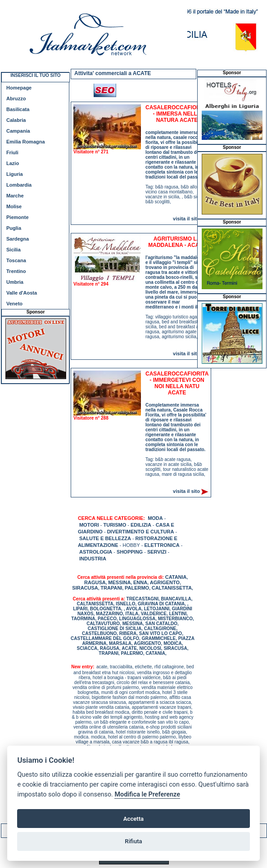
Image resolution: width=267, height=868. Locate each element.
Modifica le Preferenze (147, 794)
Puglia (14, 228)
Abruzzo (16, 98)
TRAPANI (111, 588)
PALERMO (137, 588)
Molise (14, 206)
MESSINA (119, 582)
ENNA (140, 582)
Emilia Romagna (26, 142)
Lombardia (19, 185)
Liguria (15, 174)
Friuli (12, 152)
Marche (15, 196)
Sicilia (14, 250)
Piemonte (18, 217)
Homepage (19, 88)
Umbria (15, 282)
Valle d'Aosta (22, 293)
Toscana (16, 260)
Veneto (14, 304)
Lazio (13, 163)
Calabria (16, 120)
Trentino (16, 271)
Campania (18, 131)
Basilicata (18, 109)
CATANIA (176, 577)
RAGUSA (95, 582)
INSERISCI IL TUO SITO (35, 75)
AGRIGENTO (165, 582)
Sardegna (18, 239)
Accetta (133, 819)
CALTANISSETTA (172, 588)
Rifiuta (133, 841)
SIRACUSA (85, 588)
